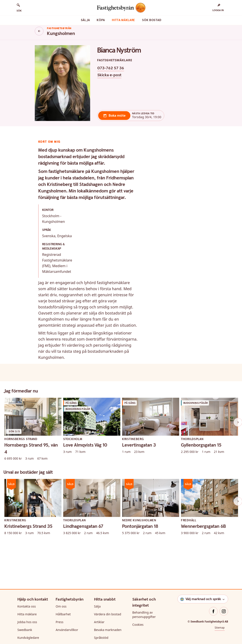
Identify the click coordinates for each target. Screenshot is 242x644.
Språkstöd (101, 569)
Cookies (138, 555)
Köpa (101, 20)
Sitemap (220, 559)
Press (59, 553)
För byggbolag (104, 576)
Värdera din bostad (108, 545)
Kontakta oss (27, 537)
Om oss (61, 537)
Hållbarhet (63, 545)
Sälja (85, 20)
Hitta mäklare (123, 20)
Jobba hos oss (27, 553)
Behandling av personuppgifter (144, 545)
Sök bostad (152, 20)
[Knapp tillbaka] (39, 31)
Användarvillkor (67, 561)
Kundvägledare (28, 569)
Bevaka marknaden (108, 561)
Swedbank (25, 561)
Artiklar (99, 553)
